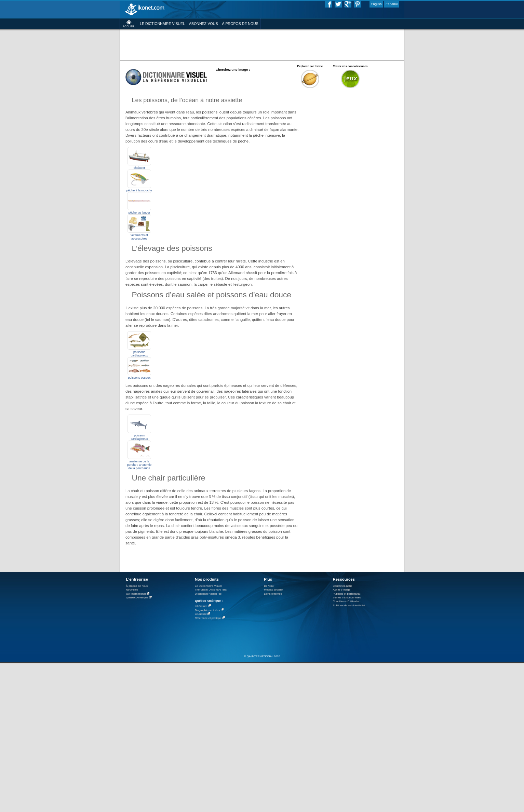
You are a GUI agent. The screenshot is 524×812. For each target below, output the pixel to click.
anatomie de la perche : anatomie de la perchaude (139, 465)
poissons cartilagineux (139, 354)
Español (392, 4)
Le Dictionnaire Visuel (208, 586)
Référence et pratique (208, 618)
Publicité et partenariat (347, 594)
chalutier (139, 168)
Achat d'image (342, 590)
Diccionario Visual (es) (209, 594)
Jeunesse (201, 614)
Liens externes (273, 594)
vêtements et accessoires (139, 237)
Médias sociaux (273, 590)
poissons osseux (139, 378)
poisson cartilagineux (139, 437)
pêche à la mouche (139, 190)
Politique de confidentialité (349, 605)
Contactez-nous (343, 586)
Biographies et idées (207, 610)
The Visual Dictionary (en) (211, 590)
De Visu (269, 586)
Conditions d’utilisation (347, 601)
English (376, 4)
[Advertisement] (262, 44)
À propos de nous (137, 586)
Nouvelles (132, 590)
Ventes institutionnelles (347, 598)
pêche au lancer (139, 213)
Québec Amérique (137, 598)
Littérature (201, 606)
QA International (136, 594)
